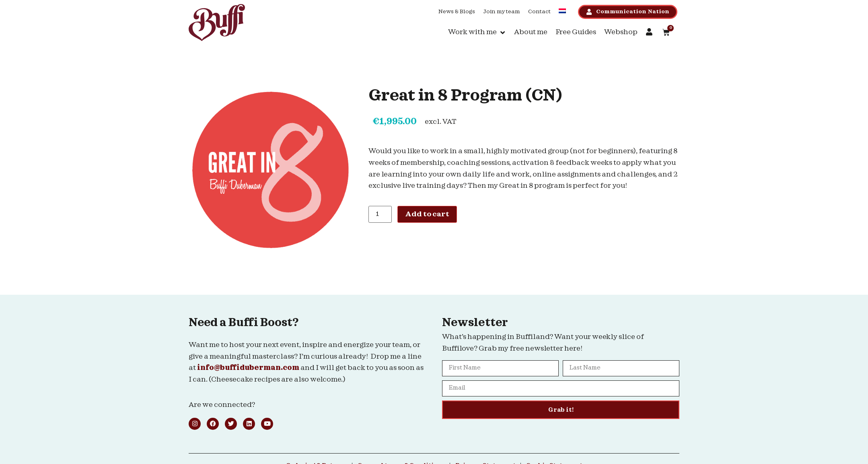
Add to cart (427, 214)
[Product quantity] (380, 214)
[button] (477, 32)
